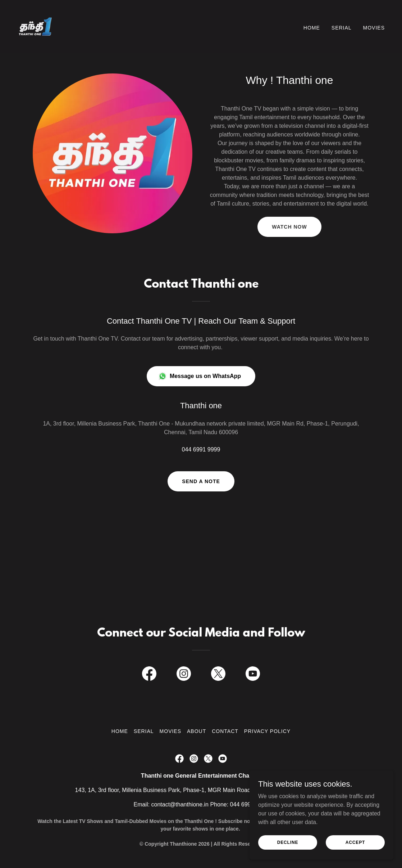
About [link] (197, 731)
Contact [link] (225, 731)
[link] (35, 26)
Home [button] (120, 731)
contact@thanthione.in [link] (180, 804)
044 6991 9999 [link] (201, 449)
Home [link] (312, 28)
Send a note (201, 481)
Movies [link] (374, 28)
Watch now (289, 227)
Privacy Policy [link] (267, 731)
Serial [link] (342, 28)
